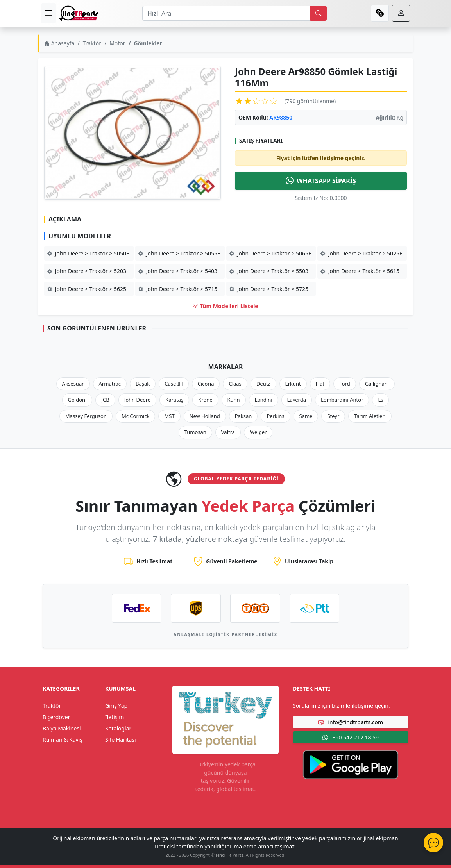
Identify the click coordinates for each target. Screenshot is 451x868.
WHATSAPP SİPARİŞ (321, 181)
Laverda (297, 400)
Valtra (228, 432)
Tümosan (195, 432)
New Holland (205, 416)
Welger (258, 432)
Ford (345, 384)
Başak (143, 384)
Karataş (174, 400)
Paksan (243, 416)
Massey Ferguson (86, 416)
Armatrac (110, 384)
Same (306, 416)
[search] (319, 13)
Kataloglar (118, 728)
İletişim (115, 717)
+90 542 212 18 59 (351, 737)
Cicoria (206, 384)
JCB (105, 400)
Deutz (263, 384)
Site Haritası (121, 740)
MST (169, 416)
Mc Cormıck (136, 416)
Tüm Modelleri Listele (225, 306)
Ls (380, 400)
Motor (117, 43)
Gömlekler (148, 43)
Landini (264, 400)
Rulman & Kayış (63, 740)
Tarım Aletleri (370, 416)
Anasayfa (59, 43)
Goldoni (77, 400)
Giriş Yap (116, 706)
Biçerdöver (56, 717)
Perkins (275, 416)
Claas (235, 384)
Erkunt (293, 384)
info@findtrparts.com (351, 722)
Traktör (92, 43)
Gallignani (377, 384)
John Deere (137, 400)
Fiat (320, 384)
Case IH (174, 384)
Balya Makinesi (62, 728)
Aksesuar (73, 384)
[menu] (48, 13)
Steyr (333, 416)
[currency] (380, 13)
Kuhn (234, 400)
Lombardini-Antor (342, 400)
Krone (205, 400)
